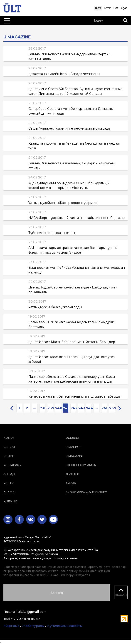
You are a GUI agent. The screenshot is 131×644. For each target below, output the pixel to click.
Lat (116, 8)
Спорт (8, 456)
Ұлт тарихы (12, 465)
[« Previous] (12, 408)
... (35, 408)
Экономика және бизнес (86, 492)
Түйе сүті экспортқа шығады (52, 233)
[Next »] (120, 408)
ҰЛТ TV (9, 483)
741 (66, 408)
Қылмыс (10, 501)
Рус (124, 8)
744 (89, 408)
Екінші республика (81, 465)
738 (42, 408)
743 (81, 408)
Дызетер (72, 474)
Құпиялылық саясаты (65, 626)
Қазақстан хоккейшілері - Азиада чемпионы (64, 74)
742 (73, 408)
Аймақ (71, 483)
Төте (107, 8)
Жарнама (11, 626)
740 (58, 408)
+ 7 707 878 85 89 (25, 619)
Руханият (73, 447)
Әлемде (10, 474)
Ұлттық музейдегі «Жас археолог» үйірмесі (63, 203)
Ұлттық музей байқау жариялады (55, 307)
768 (104, 408)
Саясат (9, 447)
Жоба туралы (33, 626)
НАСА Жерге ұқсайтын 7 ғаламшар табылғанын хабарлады (77, 218)
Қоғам (9, 438)
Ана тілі (9, 492)
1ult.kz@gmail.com (31, 612)
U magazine (75, 456)
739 (50, 408)
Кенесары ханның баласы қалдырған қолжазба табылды (74, 396)
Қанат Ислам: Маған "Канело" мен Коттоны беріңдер (72, 342)
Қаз (98, 8)
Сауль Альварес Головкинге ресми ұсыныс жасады (69, 128)
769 (112, 408)
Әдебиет (73, 438)
